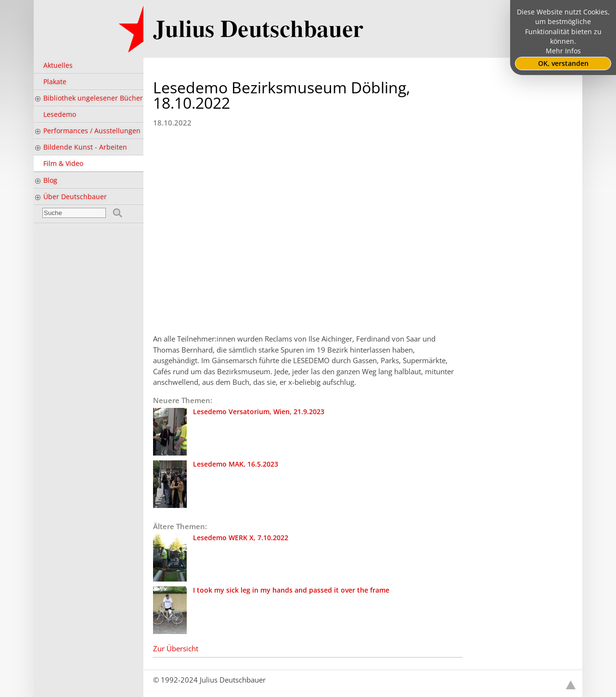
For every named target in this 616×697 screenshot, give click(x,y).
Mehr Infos (563, 51)
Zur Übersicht (176, 648)
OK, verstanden (563, 63)
